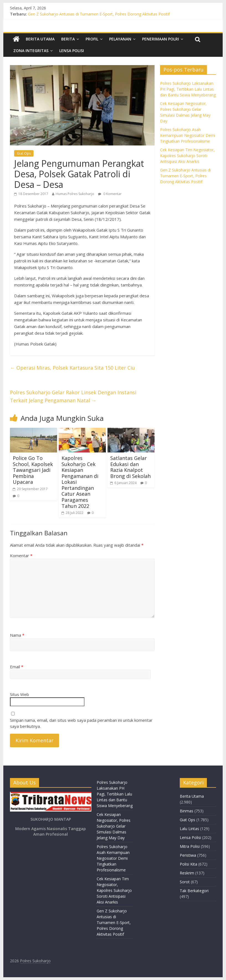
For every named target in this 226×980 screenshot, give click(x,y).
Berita (68, 39)
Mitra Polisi (190, 846)
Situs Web (20, 694)
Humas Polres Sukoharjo (75, 194)
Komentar (21, 556)
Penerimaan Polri (160, 39)
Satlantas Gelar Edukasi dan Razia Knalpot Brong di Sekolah (130, 467)
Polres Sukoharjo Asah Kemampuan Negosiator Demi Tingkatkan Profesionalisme (188, 135)
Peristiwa (188, 855)
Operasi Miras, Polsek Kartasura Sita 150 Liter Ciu (72, 368)
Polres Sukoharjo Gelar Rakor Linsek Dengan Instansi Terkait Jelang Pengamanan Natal (73, 396)
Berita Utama (40, 39)
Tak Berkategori (194, 891)
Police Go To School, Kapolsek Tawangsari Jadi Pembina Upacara (33, 470)
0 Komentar (110, 194)
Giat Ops (24, 153)
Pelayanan (120, 39)
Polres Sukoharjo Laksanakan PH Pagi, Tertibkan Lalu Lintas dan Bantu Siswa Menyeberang (188, 89)
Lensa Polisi (72, 51)
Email (17, 667)
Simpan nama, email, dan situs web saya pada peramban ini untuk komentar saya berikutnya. (81, 723)
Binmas (187, 811)
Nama (17, 635)
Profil (92, 39)
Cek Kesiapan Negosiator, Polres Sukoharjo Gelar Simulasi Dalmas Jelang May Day (114, 826)
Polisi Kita (188, 864)
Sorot (185, 882)
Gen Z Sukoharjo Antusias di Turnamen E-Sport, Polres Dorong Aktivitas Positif (99, 14)
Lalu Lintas (189, 829)
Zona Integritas (31, 51)
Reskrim (187, 873)
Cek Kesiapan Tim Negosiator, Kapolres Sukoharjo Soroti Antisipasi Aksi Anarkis (187, 156)
